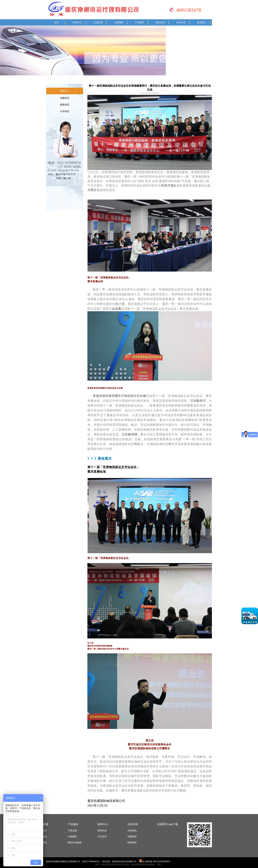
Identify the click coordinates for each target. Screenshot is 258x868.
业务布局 (181, 22)
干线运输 (72, 830)
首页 (57, 22)
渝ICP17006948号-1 (91, 862)
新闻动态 (65, 105)
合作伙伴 (160, 22)
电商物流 (132, 842)
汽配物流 (132, 836)
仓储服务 (72, 836)
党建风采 (65, 98)
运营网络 (119, 22)
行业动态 (65, 111)
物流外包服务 (75, 842)
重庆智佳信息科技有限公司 (124, 862)
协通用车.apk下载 (168, 824)
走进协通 (98, 22)
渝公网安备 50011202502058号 (155, 862)
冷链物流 (132, 830)
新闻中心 (77, 22)
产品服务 (139, 22)
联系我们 (202, 22)
